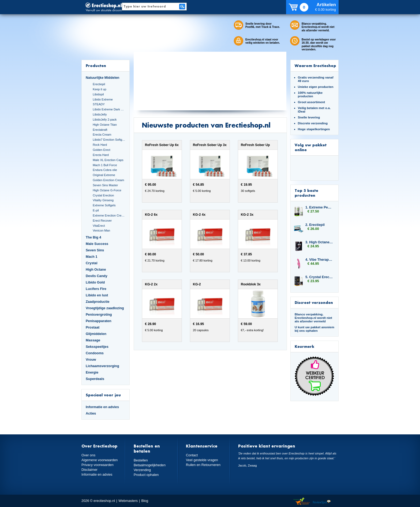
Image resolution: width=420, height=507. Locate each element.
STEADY (99, 104)
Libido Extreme (103, 99)
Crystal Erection (103, 195)
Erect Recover (102, 221)
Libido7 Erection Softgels (109, 140)
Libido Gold (95, 282)
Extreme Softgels (104, 205)
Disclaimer (89, 470)
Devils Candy (97, 276)
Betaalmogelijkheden (150, 465)
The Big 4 (93, 237)
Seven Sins (95, 250)
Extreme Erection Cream (109, 215)
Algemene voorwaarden (100, 460)
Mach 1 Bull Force (105, 165)
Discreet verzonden (314, 302)
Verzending (142, 470)
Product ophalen (146, 475)
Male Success (97, 244)
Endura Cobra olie (105, 170)
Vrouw (91, 359)
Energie (92, 372)
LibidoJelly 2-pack (105, 120)
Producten (96, 66)
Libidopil (98, 94)
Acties (91, 413)
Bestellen (141, 460)
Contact (192, 455)
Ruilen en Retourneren (203, 465)
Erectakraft (100, 130)
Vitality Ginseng (103, 200)
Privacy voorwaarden (97, 465)
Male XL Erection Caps (108, 160)
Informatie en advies (102, 407)
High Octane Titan (105, 125)
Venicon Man (101, 230)
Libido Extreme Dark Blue (109, 109)
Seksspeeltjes (97, 347)
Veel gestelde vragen (202, 460)
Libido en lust (97, 295)
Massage (93, 340)
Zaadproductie (97, 302)
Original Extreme (104, 175)
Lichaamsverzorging (102, 366)
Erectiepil (99, 84)
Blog (145, 501)
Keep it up (100, 89)
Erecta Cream (102, 135)
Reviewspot (322, 502)
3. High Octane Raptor (319, 242)
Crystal (92, 263)
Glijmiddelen (96, 334)
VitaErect (99, 226)
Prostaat (93, 327)
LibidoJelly (100, 114)
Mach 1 (92, 257)
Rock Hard (100, 145)
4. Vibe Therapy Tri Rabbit (319, 260)
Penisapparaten (99, 321)
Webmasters (128, 501)
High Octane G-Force (107, 190)
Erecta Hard (101, 155)
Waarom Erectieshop (315, 66)
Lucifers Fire (96, 289)
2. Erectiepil (315, 225)
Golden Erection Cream (108, 180)
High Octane (96, 269)
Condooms (95, 353)
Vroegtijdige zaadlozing (105, 308)
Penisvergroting (99, 314)
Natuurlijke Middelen (102, 78)
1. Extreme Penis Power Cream (319, 207)
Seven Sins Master (105, 185)
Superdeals (95, 379)
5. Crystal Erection (319, 277)
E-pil (96, 210)
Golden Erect (101, 150)
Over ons (88, 455)
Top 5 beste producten (306, 193)
